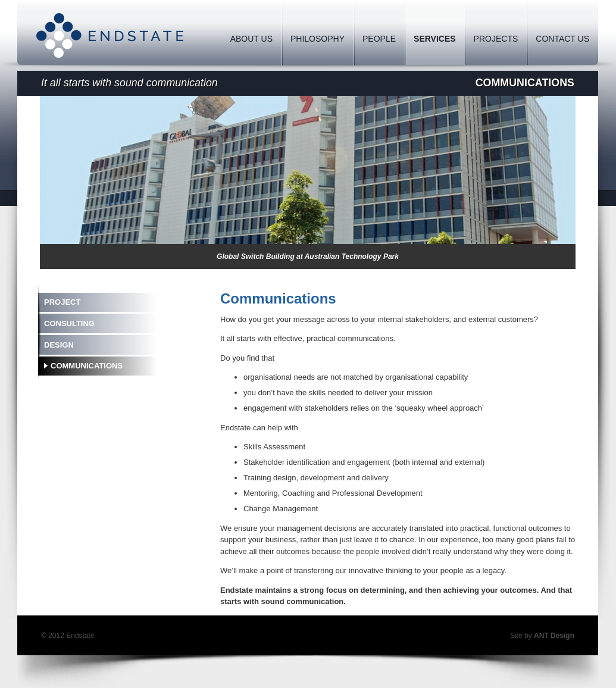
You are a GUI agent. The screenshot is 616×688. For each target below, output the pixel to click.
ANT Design (554, 636)
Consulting (69, 323)
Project (62, 302)
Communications (87, 366)
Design (59, 345)
